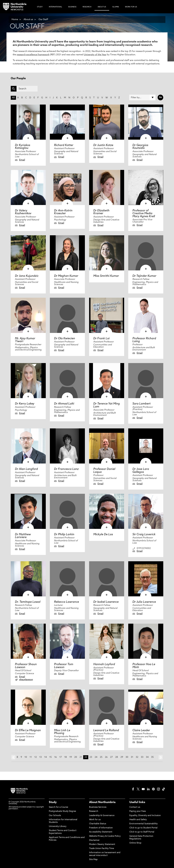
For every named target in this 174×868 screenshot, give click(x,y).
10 (26, 757)
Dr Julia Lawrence (144, 602)
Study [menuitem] (40, 7)
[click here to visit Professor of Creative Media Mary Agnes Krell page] (146, 187)
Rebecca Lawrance (67, 602)
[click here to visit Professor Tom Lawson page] (67, 641)
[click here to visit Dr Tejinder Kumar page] (146, 253)
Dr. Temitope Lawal (28, 602)
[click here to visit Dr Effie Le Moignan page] (28, 707)
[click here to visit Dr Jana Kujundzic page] (28, 253)
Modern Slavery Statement (102, 844)
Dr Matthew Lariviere (23, 536)
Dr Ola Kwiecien (65, 339)
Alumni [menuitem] (116, 7)
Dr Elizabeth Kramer (101, 212)
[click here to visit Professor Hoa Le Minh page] (146, 641)
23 (91, 757)
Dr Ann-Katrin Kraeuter (63, 212)
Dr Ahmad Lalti (64, 404)
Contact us (135, 807)
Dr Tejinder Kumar (144, 276)
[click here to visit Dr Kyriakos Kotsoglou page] (28, 122)
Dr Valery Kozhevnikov (23, 212)
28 (117, 757)
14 (45, 757)
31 (132, 757)
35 (152, 757)
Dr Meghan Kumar (66, 276)
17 (61, 757)
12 (36, 757)
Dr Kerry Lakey (25, 404)
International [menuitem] (56, 7)
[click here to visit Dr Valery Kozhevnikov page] (28, 187)
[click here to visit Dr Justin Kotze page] (107, 122)
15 (50, 757)
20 (76, 757)
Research (94, 811)
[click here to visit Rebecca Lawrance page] (67, 579)
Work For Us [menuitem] (131, 7)
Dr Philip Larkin (64, 535)
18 (66, 757)
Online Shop (135, 843)
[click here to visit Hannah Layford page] (107, 641)
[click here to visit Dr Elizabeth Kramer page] (107, 187)
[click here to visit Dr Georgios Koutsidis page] (146, 122)
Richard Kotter (64, 145)
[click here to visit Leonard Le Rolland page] (107, 707)
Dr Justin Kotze (103, 145)
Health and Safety (138, 820)
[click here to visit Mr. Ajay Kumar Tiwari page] (28, 315)
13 (40, 757)
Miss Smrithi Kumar (106, 276)
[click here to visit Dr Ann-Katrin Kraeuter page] (67, 187)
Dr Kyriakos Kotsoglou (23, 147)
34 (147, 757)
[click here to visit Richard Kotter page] (67, 122)
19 (71, 757)
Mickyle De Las (103, 535)
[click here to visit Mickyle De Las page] (107, 511)
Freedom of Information (101, 828)
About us (28, 20)
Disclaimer (94, 840)
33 (142, 757)
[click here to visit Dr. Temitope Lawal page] (28, 579)
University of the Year (95, 55)
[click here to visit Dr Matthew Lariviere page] (28, 511)
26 (106, 757)
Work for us (95, 820)
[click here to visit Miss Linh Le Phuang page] (67, 707)
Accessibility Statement (101, 832)
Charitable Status (98, 824)
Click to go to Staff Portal (142, 832)
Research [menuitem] (87, 7)
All (13, 98)
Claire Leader (141, 730)
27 (111, 757)
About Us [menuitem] (102, 7)
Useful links (137, 802)
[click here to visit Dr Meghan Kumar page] (67, 253)
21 (81, 757)
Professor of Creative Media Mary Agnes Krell (144, 213)
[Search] (27, 89)
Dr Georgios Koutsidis (140, 147)
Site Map (93, 860)
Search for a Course (58, 807)
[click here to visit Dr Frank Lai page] (107, 315)
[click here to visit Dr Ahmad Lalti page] (67, 381)
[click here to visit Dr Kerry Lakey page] (28, 381)
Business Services (98, 807)
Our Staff (43, 20)
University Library (58, 826)
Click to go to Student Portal (143, 828)
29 (122, 757)
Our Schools (55, 816)
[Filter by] (142, 97)
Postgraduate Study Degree (62, 811)
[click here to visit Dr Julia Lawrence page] (146, 579)
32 (137, 757)
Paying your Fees (138, 811)
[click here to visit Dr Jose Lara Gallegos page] (146, 446)
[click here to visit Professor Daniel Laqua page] (107, 446)
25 (101, 757)
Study (53, 802)
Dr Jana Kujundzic (27, 276)
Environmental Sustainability (143, 824)
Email (22, 160)
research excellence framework (33, 55)
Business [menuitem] (72, 7)
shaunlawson (26, 680)
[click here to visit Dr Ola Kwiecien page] (67, 315)
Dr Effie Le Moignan (28, 730)
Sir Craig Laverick (144, 535)
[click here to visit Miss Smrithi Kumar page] (107, 253)
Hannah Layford (104, 664)
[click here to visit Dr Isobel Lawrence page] (107, 579)
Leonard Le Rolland (106, 730)
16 (56, 757)
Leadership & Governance (102, 816)
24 (96, 757)
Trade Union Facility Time (102, 849)
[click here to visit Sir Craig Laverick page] (146, 511)
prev (13, 757)
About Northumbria (102, 802)
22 (86, 757)
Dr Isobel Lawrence (106, 602)
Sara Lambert (142, 404)
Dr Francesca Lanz (66, 469)
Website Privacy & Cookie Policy (105, 836)
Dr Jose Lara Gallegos (141, 471)
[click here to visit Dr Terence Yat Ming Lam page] (107, 381)
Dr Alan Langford (26, 469)
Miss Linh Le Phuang (62, 732)
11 (31, 757)
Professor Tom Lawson (64, 666)
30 (127, 757)
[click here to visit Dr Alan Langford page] (28, 446)
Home (15, 20)
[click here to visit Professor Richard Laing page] (146, 315)
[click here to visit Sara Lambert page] (146, 381)
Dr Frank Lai (101, 339)
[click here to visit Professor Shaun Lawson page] (28, 641)
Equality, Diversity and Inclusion (145, 816)
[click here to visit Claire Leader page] (146, 707)
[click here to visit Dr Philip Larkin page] (67, 511)
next (161, 757)
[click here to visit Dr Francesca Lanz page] (67, 446)
